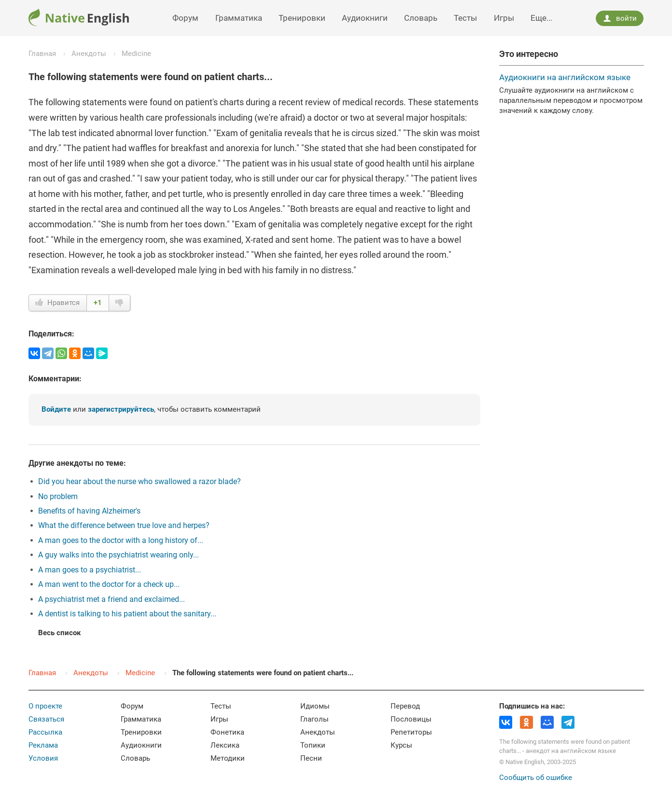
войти (620, 18)
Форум (185, 18)
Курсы (401, 745)
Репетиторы (411, 732)
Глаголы (315, 719)
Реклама (43, 745)
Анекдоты (89, 54)
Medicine (136, 54)
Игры (504, 18)
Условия (43, 758)
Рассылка (45, 732)
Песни (311, 758)
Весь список (59, 633)
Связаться (46, 719)
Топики (313, 745)
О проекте (45, 706)
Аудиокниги (365, 18)
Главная (42, 54)
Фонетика (227, 732)
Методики (228, 758)
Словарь (421, 18)
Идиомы (315, 706)
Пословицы (411, 719)
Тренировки (302, 18)
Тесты (465, 18)
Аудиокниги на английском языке (565, 77)
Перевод (405, 706)
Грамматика (239, 18)
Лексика (225, 745)
